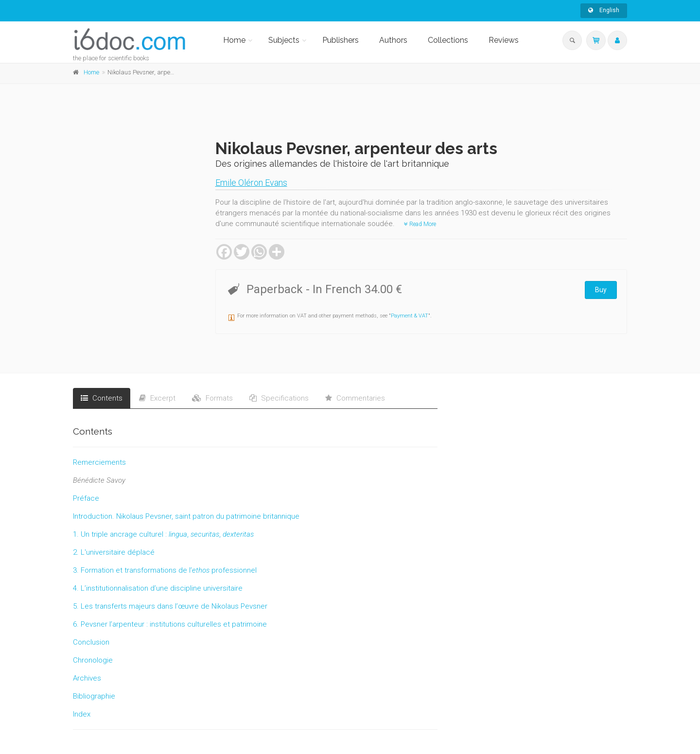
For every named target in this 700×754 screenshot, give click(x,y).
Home (234, 40)
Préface (86, 498)
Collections (448, 40)
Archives (87, 678)
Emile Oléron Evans (251, 183)
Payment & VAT (410, 316)
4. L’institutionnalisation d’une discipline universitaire (158, 588)
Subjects (284, 40)
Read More (420, 224)
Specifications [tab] (279, 398)
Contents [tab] (102, 398)
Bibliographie (94, 696)
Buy (601, 290)
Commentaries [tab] (355, 398)
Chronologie (93, 660)
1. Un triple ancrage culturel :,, (163, 534)
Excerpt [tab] (157, 398)
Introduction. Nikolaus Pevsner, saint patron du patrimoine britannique (186, 516)
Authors (393, 40)
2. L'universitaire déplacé (114, 552)
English (604, 10)
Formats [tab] (212, 398)
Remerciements (99, 462)
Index (82, 714)
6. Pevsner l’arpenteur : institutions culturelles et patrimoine (170, 624)
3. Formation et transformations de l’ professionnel (165, 570)
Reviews (504, 40)
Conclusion (91, 642)
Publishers (341, 40)
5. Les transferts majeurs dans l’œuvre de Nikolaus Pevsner (170, 606)
